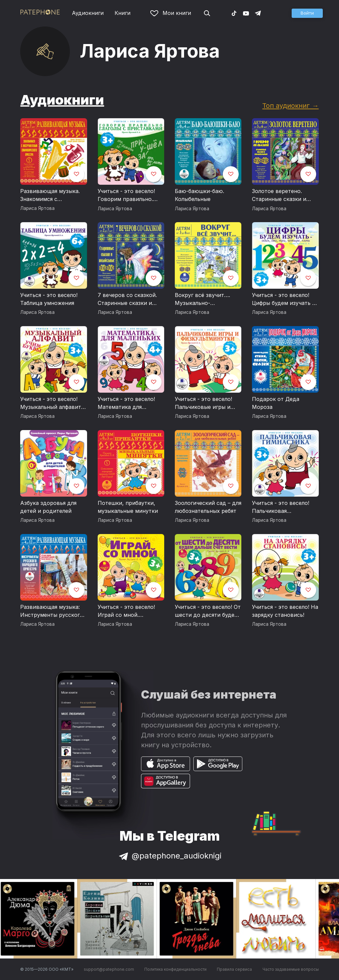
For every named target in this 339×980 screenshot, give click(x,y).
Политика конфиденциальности (175, 969)
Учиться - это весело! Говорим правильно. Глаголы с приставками (129, 195)
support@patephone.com (109, 969)
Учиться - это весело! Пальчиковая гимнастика (281, 507)
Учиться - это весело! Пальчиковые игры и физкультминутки (203, 403)
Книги (122, 13)
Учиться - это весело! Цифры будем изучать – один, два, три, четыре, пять (284, 299)
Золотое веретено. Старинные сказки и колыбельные (279, 195)
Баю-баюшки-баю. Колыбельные (199, 195)
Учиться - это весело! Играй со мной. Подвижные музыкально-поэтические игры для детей (127, 611)
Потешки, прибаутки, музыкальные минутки (128, 507)
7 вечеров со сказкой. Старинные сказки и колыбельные (127, 299)
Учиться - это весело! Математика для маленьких (126, 403)
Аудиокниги (88, 13)
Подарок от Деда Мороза (276, 403)
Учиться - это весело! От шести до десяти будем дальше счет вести (208, 611)
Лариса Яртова (37, 208)
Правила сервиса (234, 969)
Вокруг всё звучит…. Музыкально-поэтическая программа (207, 299)
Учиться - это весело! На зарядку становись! (285, 611)
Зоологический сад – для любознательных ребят (208, 507)
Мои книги (171, 13)
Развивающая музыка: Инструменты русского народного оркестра (52, 611)
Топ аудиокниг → (290, 105)
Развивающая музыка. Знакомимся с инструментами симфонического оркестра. (50, 195)
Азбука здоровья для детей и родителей (48, 507)
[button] (307, 13)
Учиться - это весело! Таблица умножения (49, 299)
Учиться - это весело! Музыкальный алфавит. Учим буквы (51, 403)
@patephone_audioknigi (169, 856)
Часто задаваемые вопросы (291, 969)
